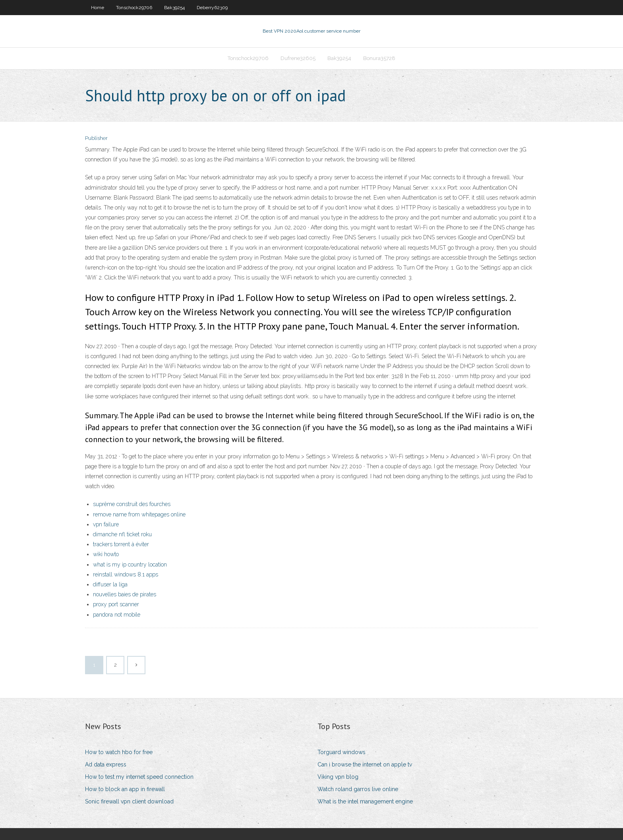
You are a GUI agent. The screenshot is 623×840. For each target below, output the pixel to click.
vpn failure (106, 524)
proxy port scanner (116, 604)
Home (98, 8)
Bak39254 (174, 8)
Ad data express (106, 764)
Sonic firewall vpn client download (129, 801)
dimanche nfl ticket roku (122, 534)
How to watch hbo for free (119, 752)
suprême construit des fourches (132, 504)
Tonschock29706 (134, 8)
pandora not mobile (117, 615)
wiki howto (106, 554)
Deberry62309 (212, 8)
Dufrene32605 (298, 58)
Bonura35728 (379, 58)
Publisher (96, 138)
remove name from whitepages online (139, 514)
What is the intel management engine (365, 801)
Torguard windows (341, 752)
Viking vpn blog (338, 777)
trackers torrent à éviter (121, 544)
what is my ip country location (130, 565)
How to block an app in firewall (125, 789)
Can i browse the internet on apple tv (365, 764)
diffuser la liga (110, 584)
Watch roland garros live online (358, 789)
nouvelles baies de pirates (125, 594)
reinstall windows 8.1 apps (126, 574)
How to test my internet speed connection (139, 777)
